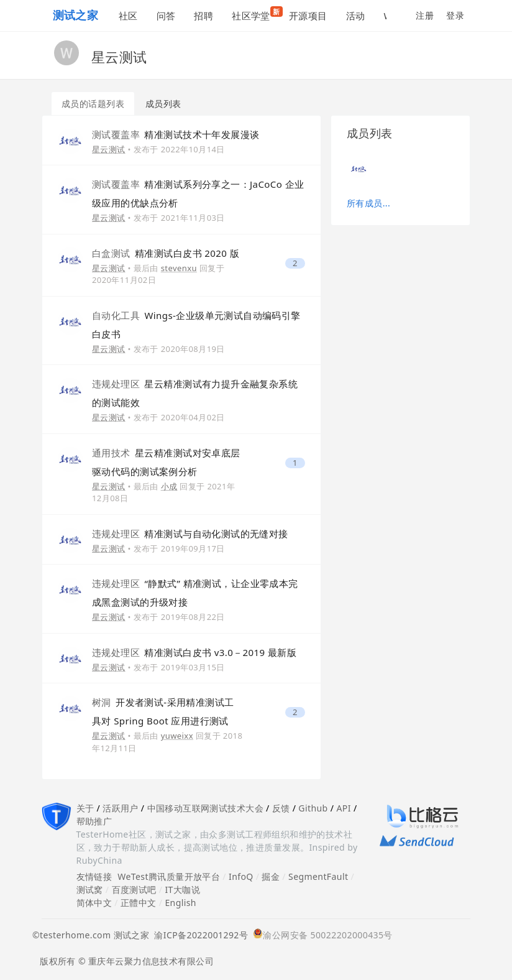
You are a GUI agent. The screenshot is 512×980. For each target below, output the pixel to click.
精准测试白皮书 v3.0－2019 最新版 (194, 652)
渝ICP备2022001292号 (199, 935)
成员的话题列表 (93, 104)
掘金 (271, 876)
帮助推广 (94, 821)
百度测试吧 (134, 890)
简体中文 (94, 903)
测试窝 (90, 890)
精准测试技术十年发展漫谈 (176, 134)
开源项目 (308, 16)
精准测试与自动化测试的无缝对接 (190, 534)
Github (313, 808)
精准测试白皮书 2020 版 (166, 253)
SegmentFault (318, 876)
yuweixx (177, 736)
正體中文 (139, 903)
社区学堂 (256, 14)
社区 (128, 16)
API (343, 808)
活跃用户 (121, 808)
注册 (425, 15)
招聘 (203, 16)
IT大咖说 (182, 890)
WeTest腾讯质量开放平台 (169, 876)
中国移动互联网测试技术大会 (205, 808)
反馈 (281, 808)
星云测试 (109, 149)
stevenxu (179, 268)
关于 (85, 808)
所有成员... (368, 203)
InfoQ (241, 876)
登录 (455, 15)
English (181, 903)
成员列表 (163, 104)
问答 (166, 16)
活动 (356, 16)
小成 (169, 486)
